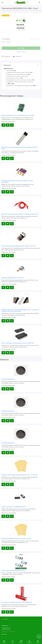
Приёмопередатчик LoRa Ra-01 (13, 278)
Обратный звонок (6, 630)
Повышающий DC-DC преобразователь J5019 (18, 115)
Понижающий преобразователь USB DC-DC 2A (18, 246)
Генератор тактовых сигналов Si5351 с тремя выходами (17, 181)
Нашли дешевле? (21, 52)
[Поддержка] (39, 3)
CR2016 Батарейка (8, 379)
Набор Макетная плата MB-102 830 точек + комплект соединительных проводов (20, 311)
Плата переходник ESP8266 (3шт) (13, 571)
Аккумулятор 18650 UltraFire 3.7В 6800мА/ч (17, 602)
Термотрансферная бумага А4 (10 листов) (16, 539)
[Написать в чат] (39, 637)
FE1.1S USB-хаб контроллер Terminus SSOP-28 (18, 343)
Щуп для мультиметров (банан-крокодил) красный (20, 214)
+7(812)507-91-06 (6, 628)
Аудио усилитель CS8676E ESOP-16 (14, 507)
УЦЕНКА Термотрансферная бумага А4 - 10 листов (20, 475)
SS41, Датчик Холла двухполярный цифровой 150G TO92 (19, 148)
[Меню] (3, 3)
